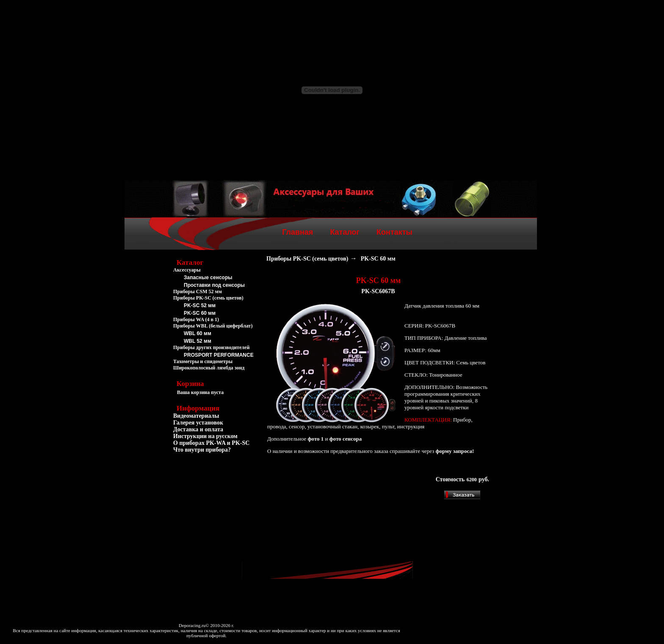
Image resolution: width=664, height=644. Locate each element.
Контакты (394, 232)
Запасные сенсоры (208, 278)
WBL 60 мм (198, 333)
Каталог (345, 232)
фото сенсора (346, 439)
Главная (297, 232)
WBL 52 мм (198, 341)
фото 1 (316, 439)
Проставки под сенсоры (214, 285)
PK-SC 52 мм (200, 305)
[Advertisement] (216, 503)
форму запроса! (455, 451)
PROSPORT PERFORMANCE (219, 355)
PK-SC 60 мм (200, 313)
